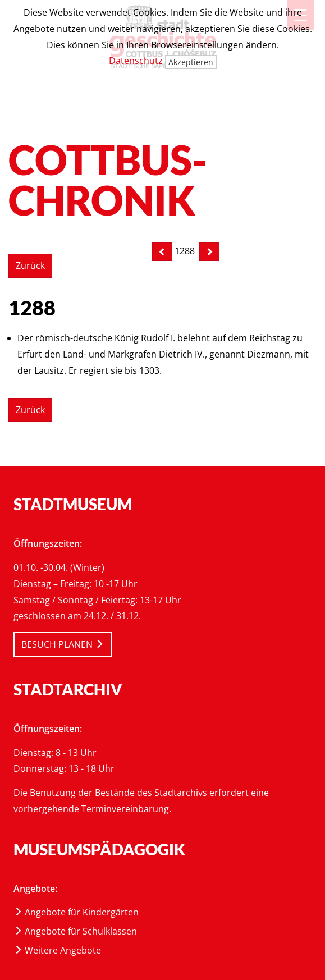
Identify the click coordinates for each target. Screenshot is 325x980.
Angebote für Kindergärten (76, 912)
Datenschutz (136, 61)
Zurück (30, 265)
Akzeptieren (191, 62)
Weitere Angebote (57, 950)
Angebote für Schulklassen (75, 931)
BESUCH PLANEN (63, 644)
